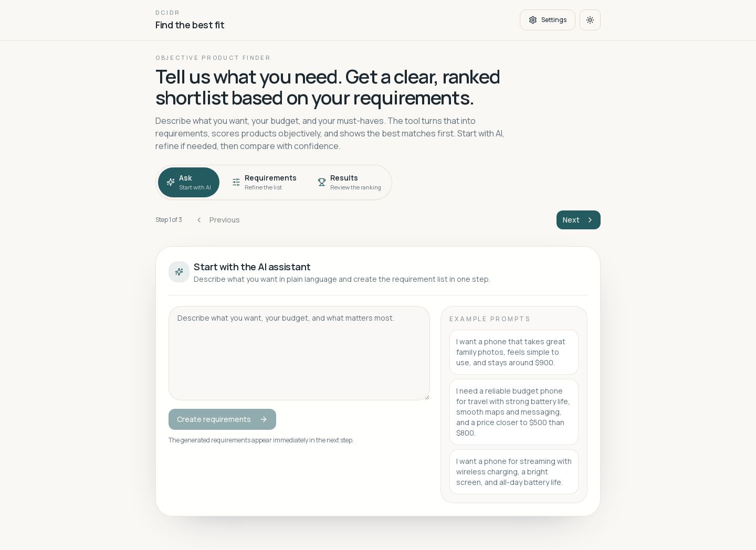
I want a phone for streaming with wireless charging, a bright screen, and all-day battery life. (514, 472)
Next (579, 220)
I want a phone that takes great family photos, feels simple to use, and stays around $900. (511, 352)
